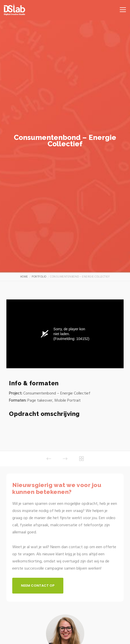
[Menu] (121, 8)
